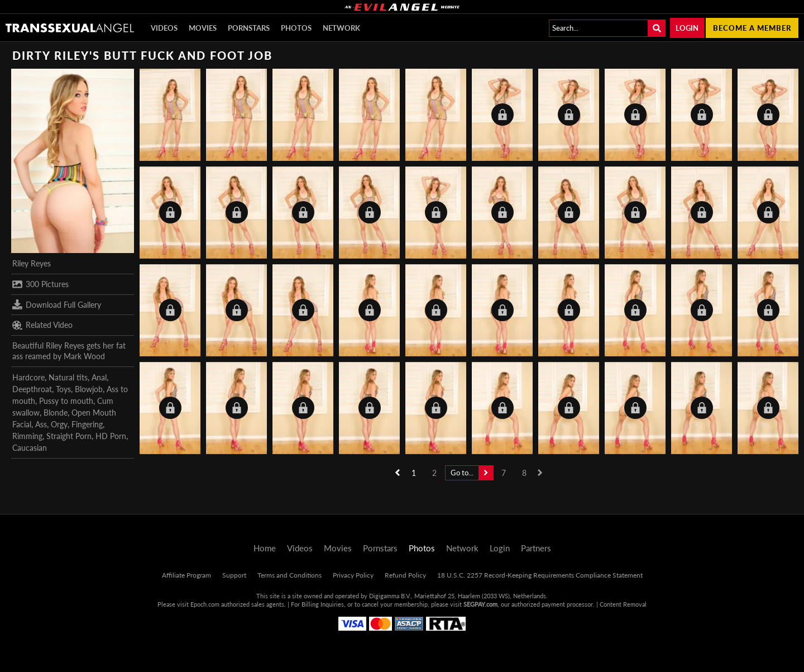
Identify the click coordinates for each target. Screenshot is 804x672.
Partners (536, 548)
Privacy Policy (353, 575)
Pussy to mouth (66, 401)
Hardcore (28, 377)
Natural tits (68, 377)
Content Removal (623, 604)
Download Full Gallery (57, 304)
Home (265, 548)
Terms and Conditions (289, 575)
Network (341, 28)
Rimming (27, 436)
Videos (164, 28)
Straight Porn (69, 436)
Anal (99, 377)
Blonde (56, 413)
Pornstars (249, 28)
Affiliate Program (186, 575)
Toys (63, 389)
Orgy (59, 424)
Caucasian (30, 448)
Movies (203, 28)
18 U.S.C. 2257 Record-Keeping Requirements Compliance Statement (540, 575)
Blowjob (89, 389)
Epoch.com (205, 604)
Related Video (42, 325)
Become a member (752, 28)
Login (687, 28)
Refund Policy (405, 575)
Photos (296, 28)
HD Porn (111, 436)
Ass (41, 424)
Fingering (87, 424)
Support (234, 575)
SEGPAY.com (480, 604)
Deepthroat (32, 389)
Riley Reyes (32, 263)
